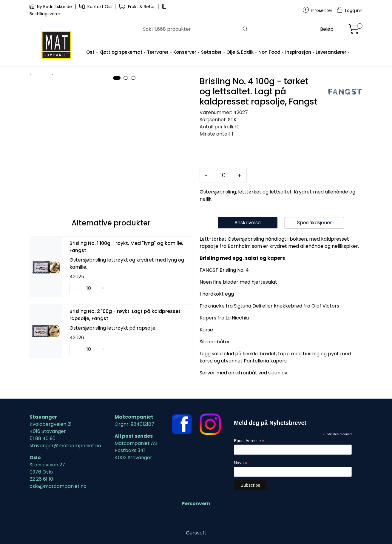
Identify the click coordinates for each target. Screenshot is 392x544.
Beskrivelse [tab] (248, 237)
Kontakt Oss (96, 7)
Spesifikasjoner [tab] (315, 237)
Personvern (196, 504)
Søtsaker (211, 52)
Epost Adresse (249, 441)
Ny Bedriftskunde (51, 7)
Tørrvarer (158, 52)
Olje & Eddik (240, 52)
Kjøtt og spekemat (121, 52)
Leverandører (331, 52)
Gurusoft (196, 533)
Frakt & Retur (138, 7)
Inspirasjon (298, 52)
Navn (241, 463)
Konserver (185, 52)
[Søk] (192, 29)
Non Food (269, 52)
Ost (90, 52)
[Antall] (223, 175)
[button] (117, 214)
